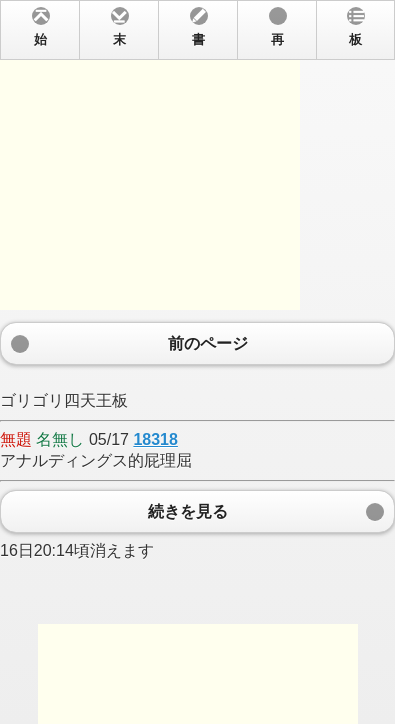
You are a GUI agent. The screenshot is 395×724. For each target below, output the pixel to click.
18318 (155, 439)
